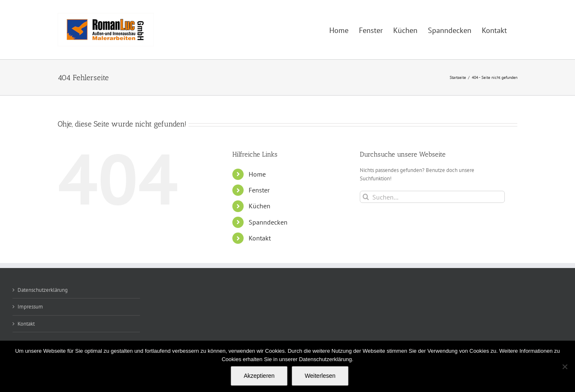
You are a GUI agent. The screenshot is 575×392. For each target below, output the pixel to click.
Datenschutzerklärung (43, 290)
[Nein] (565, 367)
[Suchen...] (432, 197)
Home (257, 174)
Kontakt (260, 238)
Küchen (260, 206)
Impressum (30, 307)
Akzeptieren (259, 376)
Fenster (259, 190)
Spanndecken (268, 222)
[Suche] (366, 197)
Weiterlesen (320, 376)
